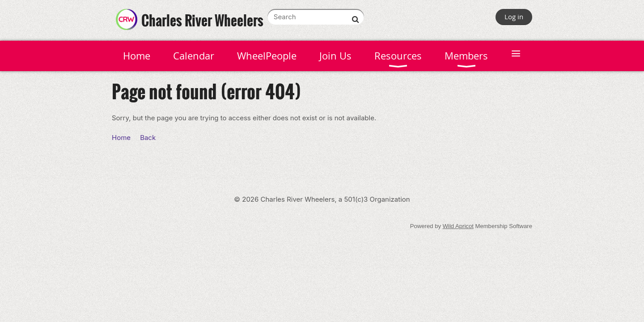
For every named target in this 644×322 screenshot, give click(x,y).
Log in (514, 17)
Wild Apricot (458, 226)
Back (148, 138)
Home (121, 138)
